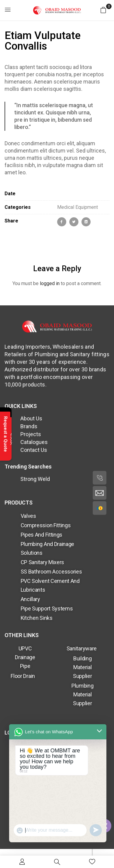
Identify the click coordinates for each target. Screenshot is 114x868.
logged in (50, 283)
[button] (103, 10)
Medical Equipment (78, 207)
